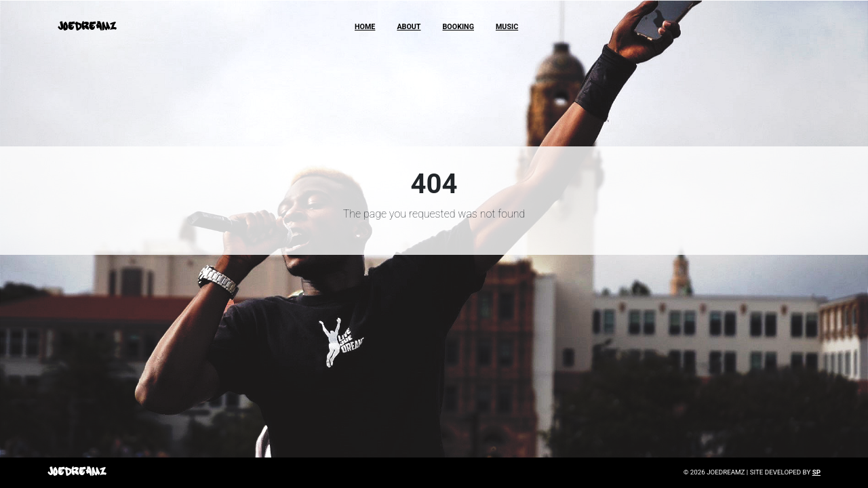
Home (365, 27)
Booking (458, 27)
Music (507, 27)
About (409, 27)
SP (816, 472)
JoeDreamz (87, 27)
